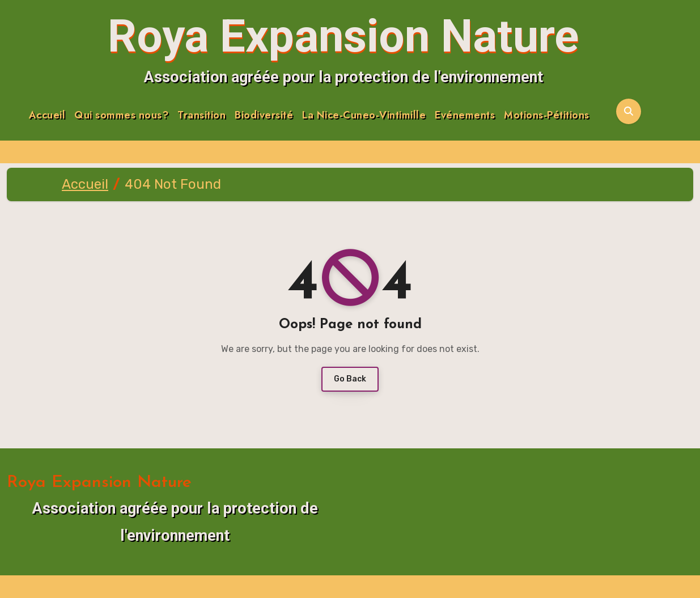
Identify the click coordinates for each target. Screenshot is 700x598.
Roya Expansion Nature (343, 36)
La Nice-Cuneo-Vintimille (364, 115)
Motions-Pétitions (547, 115)
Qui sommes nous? (121, 115)
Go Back (350, 379)
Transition (201, 115)
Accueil (47, 115)
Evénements (465, 115)
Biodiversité (264, 115)
